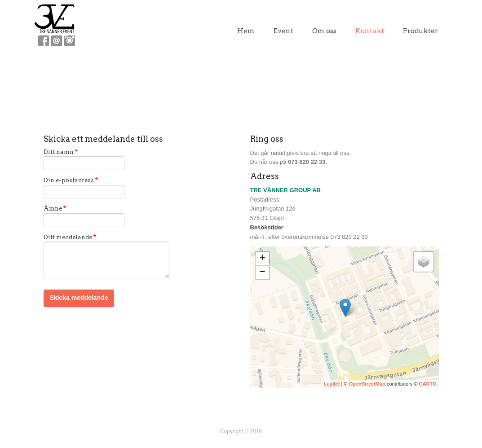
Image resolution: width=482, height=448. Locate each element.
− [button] (262, 272)
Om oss (324, 31)
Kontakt (370, 31)
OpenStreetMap (367, 384)
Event (283, 31)
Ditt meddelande (70, 237)
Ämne (55, 209)
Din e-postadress (71, 180)
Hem (246, 31)
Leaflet (332, 384)
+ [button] (262, 259)
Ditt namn (60, 152)
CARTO (428, 384)
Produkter (420, 31)
